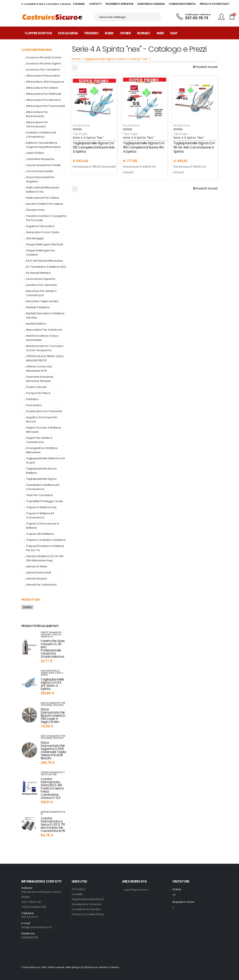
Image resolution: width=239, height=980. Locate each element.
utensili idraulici (36, 579)
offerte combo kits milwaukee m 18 (39, 369)
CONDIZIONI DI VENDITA (182, 4)
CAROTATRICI (35, 153)
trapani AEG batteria (40, 534)
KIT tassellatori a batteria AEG (46, 267)
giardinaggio (35, 238)
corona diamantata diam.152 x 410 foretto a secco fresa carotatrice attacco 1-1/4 (52, 788)
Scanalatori (34, 405)
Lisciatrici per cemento (42, 285)
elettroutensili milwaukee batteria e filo (43, 190)
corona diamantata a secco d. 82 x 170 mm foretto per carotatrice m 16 (53, 825)
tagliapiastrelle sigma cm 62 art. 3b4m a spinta (52, 684)
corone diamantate (40, 171)
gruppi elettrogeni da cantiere (40, 253)
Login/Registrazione (136, 890)
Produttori (31, 600)
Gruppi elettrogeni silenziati (45, 244)
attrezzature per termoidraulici (37, 124)
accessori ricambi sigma (43, 63)
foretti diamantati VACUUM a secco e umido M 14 (51, 635)
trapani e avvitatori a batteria (46, 540)
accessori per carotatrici (43, 70)
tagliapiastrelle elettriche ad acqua (45, 460)
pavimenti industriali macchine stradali (40, 379)
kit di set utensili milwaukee (44, 261)
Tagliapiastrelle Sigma (99, 59)
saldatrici (32, 399)
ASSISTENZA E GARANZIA (151, 4)
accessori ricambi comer (44, 57)
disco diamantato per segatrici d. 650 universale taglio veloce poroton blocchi (53, 750)
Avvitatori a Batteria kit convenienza (41, 135)
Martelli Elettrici (36, 324)
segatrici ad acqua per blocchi (42, 419)
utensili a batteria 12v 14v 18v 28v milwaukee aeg (45, 558)
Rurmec (144, 33)
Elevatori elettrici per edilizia (45, 204)
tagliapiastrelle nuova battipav (41, 471)
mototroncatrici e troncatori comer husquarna (45, 348)
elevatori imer (35, 210)
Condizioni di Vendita (86, 909)
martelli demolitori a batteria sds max (45, 315)
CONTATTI (95, 4)
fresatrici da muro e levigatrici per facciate (46, 218)
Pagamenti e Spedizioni (88, 899)
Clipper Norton (38, 33)
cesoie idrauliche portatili (43, 165)
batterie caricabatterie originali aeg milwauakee (43, 145)
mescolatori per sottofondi (44, 330)
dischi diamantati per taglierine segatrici (53, 704)
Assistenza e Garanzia (87, 904)
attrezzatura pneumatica (43, 76)
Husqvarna (68, 33)
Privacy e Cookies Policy (88, 914)
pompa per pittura (38, 393)
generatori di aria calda (43, 232)
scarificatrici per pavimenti (44, 411)
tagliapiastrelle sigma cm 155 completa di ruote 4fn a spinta (144, 147)
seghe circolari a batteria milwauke (44, 430)
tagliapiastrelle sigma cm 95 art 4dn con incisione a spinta (194, 147)
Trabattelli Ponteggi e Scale (45, 501)
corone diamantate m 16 (53, 813)
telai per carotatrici (39, 495)
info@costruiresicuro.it (37, 927)
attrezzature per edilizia (42, 88)
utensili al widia (37, 566)
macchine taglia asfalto (42, 301)
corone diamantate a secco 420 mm (53, 774)
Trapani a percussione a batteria (43, 526)
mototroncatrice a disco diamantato (42, 338)
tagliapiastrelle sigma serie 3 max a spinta (52, 673)
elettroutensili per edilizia (43, 198)
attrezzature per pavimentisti (45, 106)
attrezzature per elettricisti (44, 94)
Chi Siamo (79, 889)
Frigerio (91, 33)
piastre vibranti (36, 387)
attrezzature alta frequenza (45, 82)
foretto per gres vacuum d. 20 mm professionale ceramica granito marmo (53, 649)
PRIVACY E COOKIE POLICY (215, 4)
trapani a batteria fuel (41, 507)
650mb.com (91, 967)
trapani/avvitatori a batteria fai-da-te (45, 548)
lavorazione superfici (41, 279)
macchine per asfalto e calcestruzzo (41, 293)
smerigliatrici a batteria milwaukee (42, 450)
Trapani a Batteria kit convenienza (40, 515)
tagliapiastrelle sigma (41, 479)
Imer (160, 33)
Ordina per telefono (198, 15)
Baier (109, 33)
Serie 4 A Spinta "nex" (133, 59)
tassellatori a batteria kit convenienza (43, 487)
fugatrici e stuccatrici (40, 226)
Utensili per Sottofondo (41, 585)
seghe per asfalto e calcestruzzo (39, 440)
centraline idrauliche (40, 159)
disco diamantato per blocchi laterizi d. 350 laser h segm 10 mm (53, 716)
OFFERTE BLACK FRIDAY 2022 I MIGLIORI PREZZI (45, 358)
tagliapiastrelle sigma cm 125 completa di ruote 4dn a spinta (94, 147)
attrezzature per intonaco (43, 100)
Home (76, 59)
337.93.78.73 (197, 18)
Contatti (77, 894)
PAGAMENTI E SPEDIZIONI (119, 4)
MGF (174, 33)
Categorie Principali (37, 50)
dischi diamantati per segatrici (40, 179)
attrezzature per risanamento (37, 114)
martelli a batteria (38, 307)
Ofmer (125, 33)
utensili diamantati (39, 573)
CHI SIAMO (79, 4)
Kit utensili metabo (38, 273)
